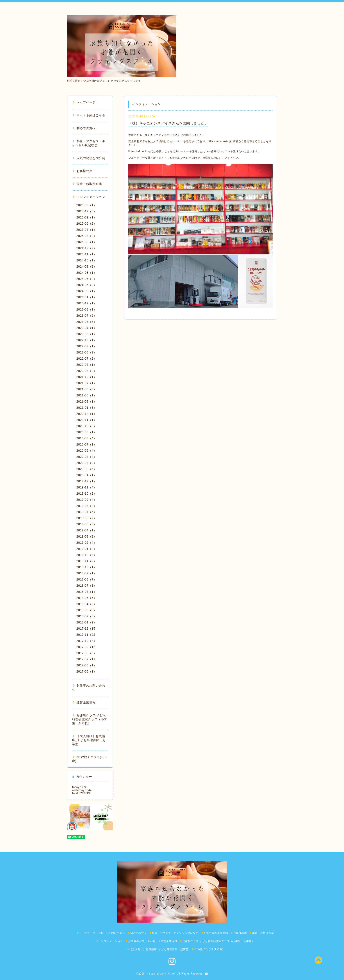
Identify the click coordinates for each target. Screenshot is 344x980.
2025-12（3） (86, 211)
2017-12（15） (87, 628)
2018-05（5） (86, 598)
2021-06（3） (86, 389)
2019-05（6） (86, 524)
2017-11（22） (87, 635)
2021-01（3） (86, 408)
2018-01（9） (86, 622)
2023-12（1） (86, 303)
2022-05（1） (86, 365)
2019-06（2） (86, 518)
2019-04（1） (86, 530)
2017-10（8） (86, 641)
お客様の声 (82, 171)
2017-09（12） (87, 647)
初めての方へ (84, 128)
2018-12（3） (86, 555)
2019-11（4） (86, 487)
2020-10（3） (86, 426)
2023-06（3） (86, 322)
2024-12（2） (86, 248)
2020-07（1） (86, 444)
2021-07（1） (86, 383)
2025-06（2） (86, 224)
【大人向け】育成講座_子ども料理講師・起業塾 (89, 740)
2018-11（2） (86, 561)
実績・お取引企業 (87, 184)
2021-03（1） (86, 401)
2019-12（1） (86, 481)
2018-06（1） (86, 592)
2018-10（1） (86, 567)
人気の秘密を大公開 (89, 158)
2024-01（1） (86, 297)
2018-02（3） (86, 616)
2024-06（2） (86, 279)
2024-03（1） (86, 291)
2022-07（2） (86, 359)
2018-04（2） (86, 604)
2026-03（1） (86, 205)
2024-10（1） (86, 260)
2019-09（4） (86, 500)
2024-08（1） (86, 273)
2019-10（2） (86, 494)
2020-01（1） (86, 475)
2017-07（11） (87, 659)
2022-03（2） (86, 371)
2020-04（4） (86, 457)
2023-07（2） (86, 316)
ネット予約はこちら (89, 115)
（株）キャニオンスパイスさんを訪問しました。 (168, 123)
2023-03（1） (86, 334)
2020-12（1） (86, 414)
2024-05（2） (86, 285)
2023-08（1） (86, 309)
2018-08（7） (86, 579)
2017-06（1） (86, 665)
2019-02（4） (86, 543)
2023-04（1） (86, 328)
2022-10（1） (86, 340)
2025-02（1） (86, 242)
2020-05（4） (86, 451)
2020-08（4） (86, 438)
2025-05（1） (86, 230)
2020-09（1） (86, 432)
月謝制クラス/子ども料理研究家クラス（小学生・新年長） (90, 719)
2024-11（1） (86, 254)
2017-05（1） (86, 671)
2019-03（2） (86, 536)
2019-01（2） (86, 549)
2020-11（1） (86, 420)
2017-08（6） (86, 653)
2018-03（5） (86, 610)
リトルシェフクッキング (161, 974)
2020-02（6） (86, 469)
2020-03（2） (86, 463)
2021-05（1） (86, 395)
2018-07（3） (86, 586)
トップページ (84, 102)
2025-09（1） (86, 217)
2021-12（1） (86, 377)
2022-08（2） (86, 352)
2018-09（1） (86, 573)
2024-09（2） (86, 266)
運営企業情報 (84, 702)
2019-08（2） (86, 506)
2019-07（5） (86, 512)
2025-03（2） (86, 236)
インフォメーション (89, 197)
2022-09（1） (86, 346)
